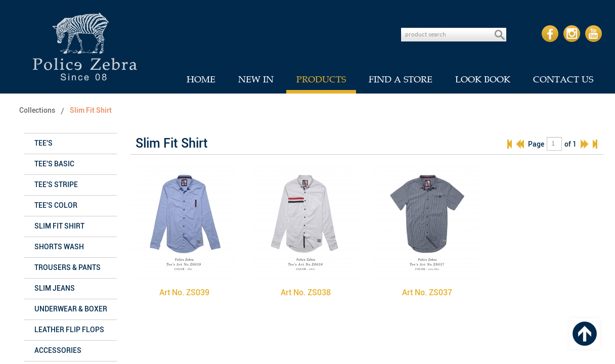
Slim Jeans (55, 288)
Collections (37, 110)
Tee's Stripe (56, 185)
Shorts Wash (59, 247)
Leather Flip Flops (69, 330)
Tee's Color (56, 206)
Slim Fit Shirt (91, 110)
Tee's (43, 143)
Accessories (58, 351)
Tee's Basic (54, 164)
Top (585, 334)
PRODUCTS (321, 79)
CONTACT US (563, 79)
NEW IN (256, 79)
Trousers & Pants (68, 268)
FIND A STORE (401, 79)
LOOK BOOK (483, 79)
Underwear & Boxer (71, 309)
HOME (201, 79)
